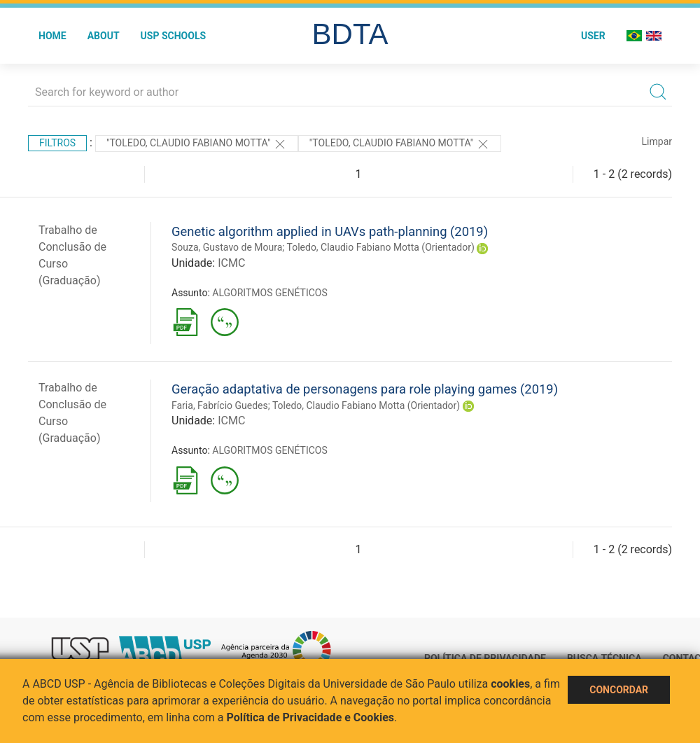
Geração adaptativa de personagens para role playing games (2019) (365, 389)
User (593, 36)
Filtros (57, 143)
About (104, 36)
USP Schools (174, 36)
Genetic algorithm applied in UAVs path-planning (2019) (330, 231)
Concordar (619, 690)
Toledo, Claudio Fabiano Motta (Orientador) (381, 247)
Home (52, 36)
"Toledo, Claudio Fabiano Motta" (197, 144)
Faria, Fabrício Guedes (220, 405)
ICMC (231, 263)
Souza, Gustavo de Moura (227, 247)
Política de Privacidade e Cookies (311, 717)
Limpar (657, 141)
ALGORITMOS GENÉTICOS (269, 293)
